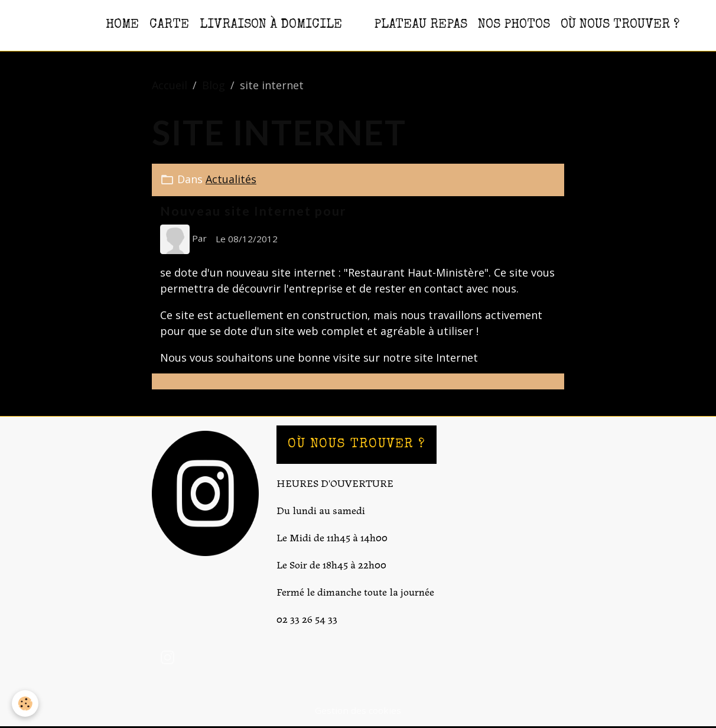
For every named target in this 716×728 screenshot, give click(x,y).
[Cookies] (25, 703)
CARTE (169, 25)
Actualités (231, 179)
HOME (122, 25)
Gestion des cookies (358, 710)
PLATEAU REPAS (421, 25)
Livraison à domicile (271, 25)
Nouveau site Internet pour (253, 211)
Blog (214, 85)
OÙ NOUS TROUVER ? (620, 25)
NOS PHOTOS (514, 25)
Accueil (170, 85)
